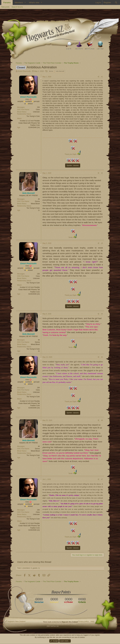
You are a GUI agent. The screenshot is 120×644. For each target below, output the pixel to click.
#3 (102, 243)
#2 (102, 173)
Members (19, 2)
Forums (7, 2)
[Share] (98, 77)
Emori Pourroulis (24, 71)
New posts (5, 7)
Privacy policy (83, 621)
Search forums (17, 7)
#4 (102, 314)
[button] (25, 2)
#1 (102, 77)
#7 (102, 479)
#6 (102, 420)
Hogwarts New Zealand (15, 621)
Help (92, 621)
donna (51, 71)
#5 (102, 357)
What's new (34, 2)
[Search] (116, 2)
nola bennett (60, 71)
